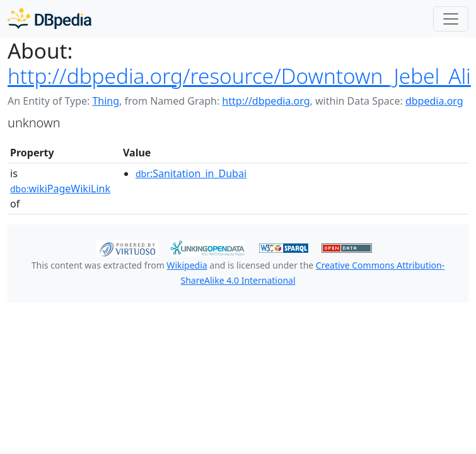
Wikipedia (187, 265)
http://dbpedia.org (266, 101)
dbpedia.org (434, 101)
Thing (106, 101)
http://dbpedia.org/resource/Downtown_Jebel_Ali (239, 76)
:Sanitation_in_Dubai (191, 173)
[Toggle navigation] (451, 19)
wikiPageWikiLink (60, 189)
